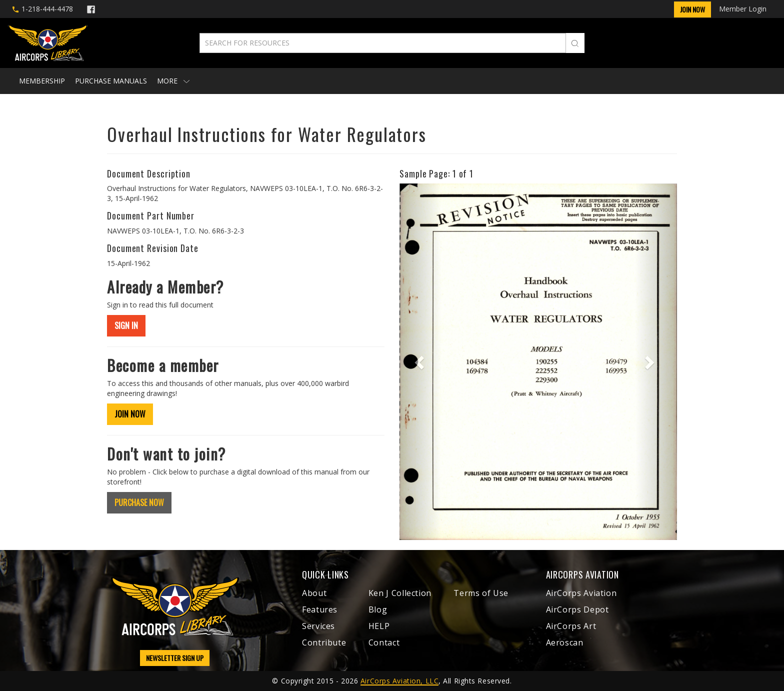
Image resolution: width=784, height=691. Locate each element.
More (173, 81)
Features (320, 609)
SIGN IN (126, 325)
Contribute (324, 642)
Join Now (692, 9)
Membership (42, 81)
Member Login (743, 9)
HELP (379, 626)
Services (318, 626)
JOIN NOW (130, 414)
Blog (378, 609)
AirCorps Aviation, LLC (399, 681)
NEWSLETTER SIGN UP (175, 658)
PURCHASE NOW (139, 502)
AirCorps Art (571, 626)
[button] (420, 362)
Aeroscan (565, 642)
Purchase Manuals (111, 81)
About (314, 593)
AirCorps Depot (577, 609)
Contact (384, 642)
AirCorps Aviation (581, 593)
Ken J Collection (400, 593)
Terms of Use (481, 593)
